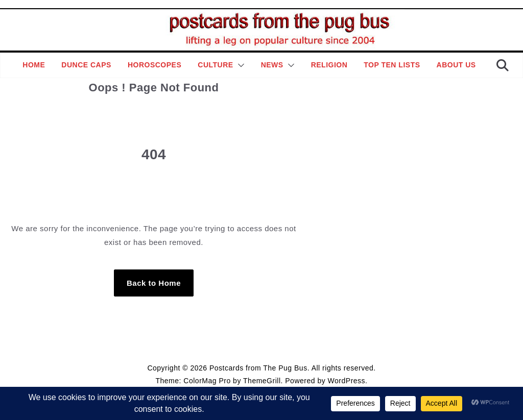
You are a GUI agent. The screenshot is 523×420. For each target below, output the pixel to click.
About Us (456, 65)
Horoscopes (154, 65)
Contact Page (309, 343)
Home (34, 65)
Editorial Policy (259, 343)
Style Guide (211, 343)
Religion (329, 65)
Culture (215, 65)
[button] (239, 65)
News (272, 65)
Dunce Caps (86, 65)
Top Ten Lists (392, 65)
